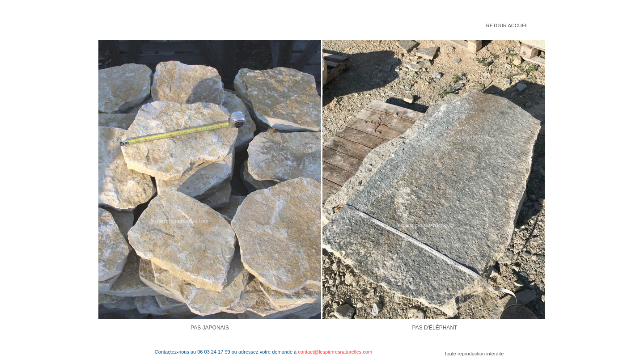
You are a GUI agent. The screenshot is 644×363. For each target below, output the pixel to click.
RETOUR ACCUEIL (508, 25)
